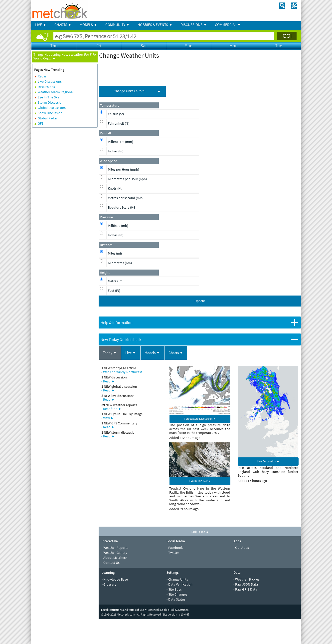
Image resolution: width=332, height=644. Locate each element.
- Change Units (177, 579)
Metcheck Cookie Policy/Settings (168, 610)
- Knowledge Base (115, 579)
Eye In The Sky (48, 97)
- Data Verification (179, 584)
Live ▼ (131, 353)
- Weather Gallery (114, 553)
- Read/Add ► (112, 409)
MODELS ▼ (88, 25)
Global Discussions (52, 108)
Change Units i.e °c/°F (130, 91)
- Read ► (108, 381)
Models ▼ (152, 353)
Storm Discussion (51, 102)
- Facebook (175, 548)
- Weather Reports (115, 548)
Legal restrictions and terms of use (123, 610)
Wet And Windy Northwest (123, 372)
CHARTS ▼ (63, 25)
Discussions (46, 87)
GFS (41, 123)
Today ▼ (110, 353)
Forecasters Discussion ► (200, 419)
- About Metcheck (114, 558)
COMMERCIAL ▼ (228, 25)
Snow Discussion (50, 113)
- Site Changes (177, 594)
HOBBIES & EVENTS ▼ (155, 25)
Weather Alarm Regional (56, 92)
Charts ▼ (176, 353)
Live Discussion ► (268, 461)
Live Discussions (50, 81)
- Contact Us (111, 563)
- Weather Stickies (246, 579)
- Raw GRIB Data (245, 589)
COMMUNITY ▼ (118, 25)
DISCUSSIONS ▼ (194, 25)
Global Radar (47, 118)
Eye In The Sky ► (200, 481)
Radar (42, 76)
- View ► (108, 418)
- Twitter (173, 553)
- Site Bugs (174, 589)
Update (200, 301)
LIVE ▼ (41, 25)
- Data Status (176, 599)
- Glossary (109, 584)
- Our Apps (241, 548)
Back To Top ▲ (200, 532)
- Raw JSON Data (246, 584)
